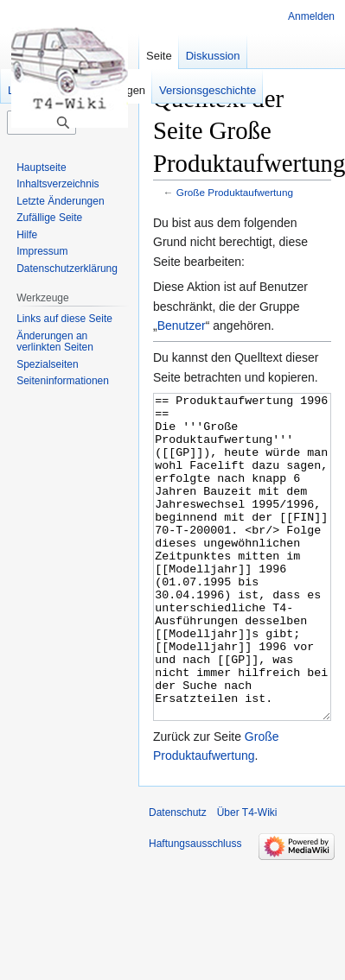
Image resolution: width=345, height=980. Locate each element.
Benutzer (182, 326)
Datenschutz (178, 877)
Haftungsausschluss (195, 908)
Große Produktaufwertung (235, 192)
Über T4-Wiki (247, 877)
